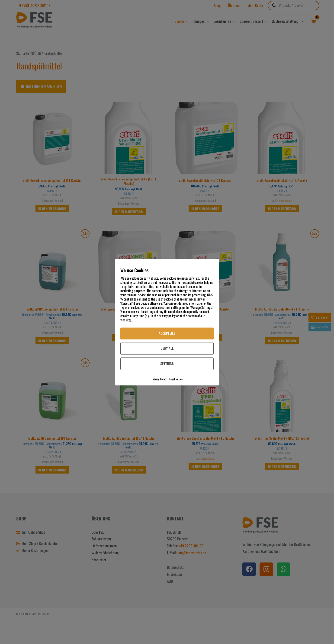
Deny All (167, 348)
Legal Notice (176, 379)
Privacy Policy (159, 379)
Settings (167, 364)
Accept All (167, 333)
